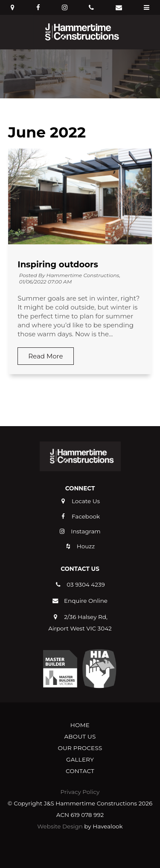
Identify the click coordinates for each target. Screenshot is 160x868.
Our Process (80, 748)
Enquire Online (86, 601)
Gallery (80, 759)
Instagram (86, 531)
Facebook (86, 516)
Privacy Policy (80, 792)
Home (80, 725)
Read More (45, 356)
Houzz (86, 546)
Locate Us (86, 501)
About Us (80, 736)
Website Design (60, 826)
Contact (80, 771)
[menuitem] (80, 725)
